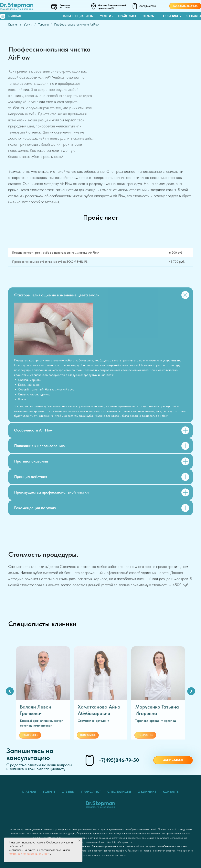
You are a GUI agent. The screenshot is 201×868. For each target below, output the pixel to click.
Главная (14, 16)
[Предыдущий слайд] (10, 691)
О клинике (170, 16)
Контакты (193, 16)
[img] (3, 16)
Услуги (106, 16)
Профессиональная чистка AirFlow (76, 24)
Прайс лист (127, 16)
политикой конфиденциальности (30, 854)
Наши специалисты (78, 16)
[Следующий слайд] (191, 691)
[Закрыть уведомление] (79, 840)
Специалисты (119, 792)
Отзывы (149, 16)
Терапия (43, 24)
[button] (173, 760)
